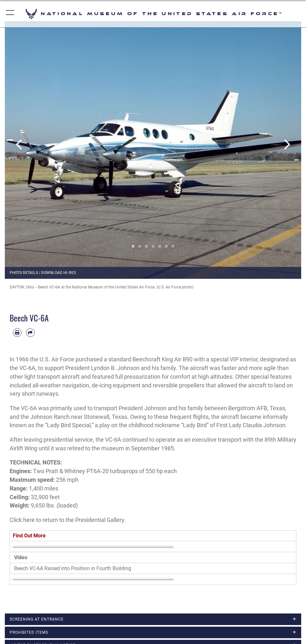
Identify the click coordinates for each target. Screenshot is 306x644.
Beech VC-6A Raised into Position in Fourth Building (73, 568)
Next (286, 144)
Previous (20, 144)
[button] (10, 14)
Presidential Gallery (100, 520)
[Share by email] (30, 333)
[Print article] (17, 333)
